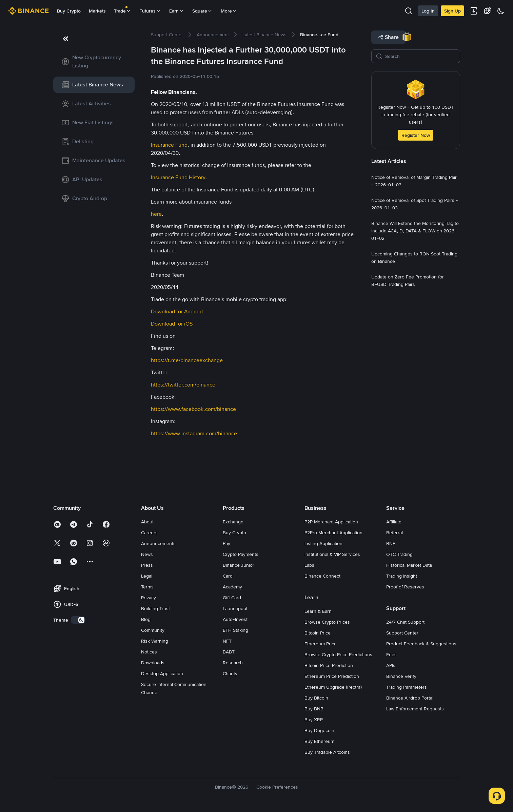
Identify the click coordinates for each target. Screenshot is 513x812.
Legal (147, 576)
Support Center (402, 633)
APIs (391, 665)
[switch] (78, 620)
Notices (149, 652)
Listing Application (323, 543)
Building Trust (155, 608)
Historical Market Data (409, 565)
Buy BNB (314, 709)
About (147, 522)
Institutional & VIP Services (332, 554)
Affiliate (394, 522)
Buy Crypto (69, 11)
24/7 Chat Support (405, 622)
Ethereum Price (321, 644)
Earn (177, 11)
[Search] (420, 56)
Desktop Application (162, 673)
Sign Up (452, 11)
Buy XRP (314, 720)
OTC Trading (399, 554)
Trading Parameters (407, 687)
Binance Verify (401, 676)
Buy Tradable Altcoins (327, 752)
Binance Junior (239, 565)
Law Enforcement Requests (415, 709)
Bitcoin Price (318, 633)
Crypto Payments (241, 554)
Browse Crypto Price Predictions (338, 654)
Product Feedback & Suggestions (421, 644)
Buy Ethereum (319, 741)
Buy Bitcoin (316, 698)
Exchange (233, 522)
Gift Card (232, 598)
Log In (428, 11)
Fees (391, 654)
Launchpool (235, 608)
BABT (229, 652)
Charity (230, 673)
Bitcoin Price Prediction (329, 665)
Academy (232, 587)
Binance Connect (322, 576)
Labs (309, 565)
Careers (149, 533)
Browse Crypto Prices (327, 622)
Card (228, 576)
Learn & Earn (318, 611)
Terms (147, 587)
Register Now (416, 135)
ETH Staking (235, 630)
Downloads (153, 663)
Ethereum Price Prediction (332, 676)
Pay (226, 543)
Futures (150, 11)
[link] (94, 62)
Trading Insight (402, 576)
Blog (146, 619)
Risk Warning (155, 641)
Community (153, 630)
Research (233, 663)
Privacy (149, 598)
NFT (227, 641)
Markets (97, 11)
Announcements (158, 543)
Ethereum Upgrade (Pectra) (333, 687)
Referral (394, 533)
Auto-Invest (235, 619)
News (147, 554)
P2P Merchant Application (331, 522)
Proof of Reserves (405, 587)
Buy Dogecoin (319, 730)
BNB (391, 543)
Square (202, 11)
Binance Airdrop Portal (410, 698)
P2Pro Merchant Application (333, 533)
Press (147, 565)
